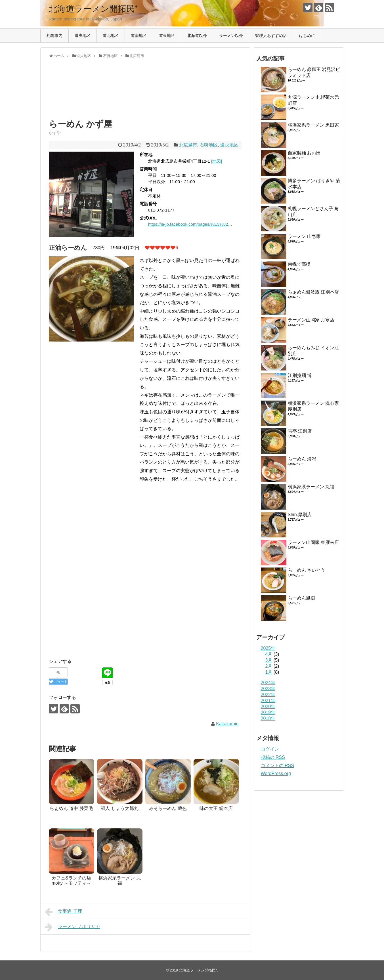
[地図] (217, 161)
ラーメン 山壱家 (304, 236)
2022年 (268, 695)
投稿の (273, 757)
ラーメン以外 (231, 35)
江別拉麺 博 (300, 375)
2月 (269, 666)
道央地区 (83, 35)
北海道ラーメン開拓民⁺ (93, 9)
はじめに (307, 35)
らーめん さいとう (307, 570)
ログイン (270, 749)
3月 (269, 660)
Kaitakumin (227, 724)
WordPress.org (276, 773)
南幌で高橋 (299, 264)
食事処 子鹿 (63, 912)
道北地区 (111, 35)
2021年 (268, 701)
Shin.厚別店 (300, 515)
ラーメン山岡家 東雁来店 (313, 542)
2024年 (268, 683)
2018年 (268, 718)
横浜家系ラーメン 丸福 (311, 487)
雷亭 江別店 (300, 431)
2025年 (268, 648)
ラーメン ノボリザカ (73, 927)
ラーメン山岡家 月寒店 (311, 320)
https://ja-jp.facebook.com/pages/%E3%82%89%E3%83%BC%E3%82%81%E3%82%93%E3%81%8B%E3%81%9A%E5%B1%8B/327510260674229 (191, 224)
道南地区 (139, 35)
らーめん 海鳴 (302, 459)
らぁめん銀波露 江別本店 (313, 292)
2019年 (268, 712)
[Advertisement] (94, 94)
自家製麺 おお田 (304, 153)
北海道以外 (197, 35)
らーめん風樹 (301, 598)
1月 (269, 672)
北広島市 (188, 145)
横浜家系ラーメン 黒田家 (313, 125)
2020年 (268, 706)
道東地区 (167, 35)
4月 (269, 654)
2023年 (268, 689)
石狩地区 (209, 145)
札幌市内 (54, 35)
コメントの (277, 766)
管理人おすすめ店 (271, 35)
